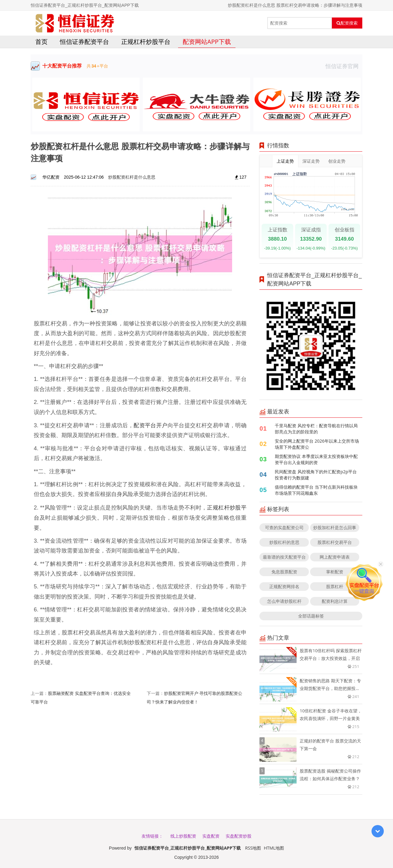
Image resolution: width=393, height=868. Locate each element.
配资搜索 (347, 23)
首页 (41, 42)
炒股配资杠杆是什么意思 (132, 177)
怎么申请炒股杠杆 (284, 601)
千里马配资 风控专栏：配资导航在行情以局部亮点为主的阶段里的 (316, 429)
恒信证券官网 (344, 66)
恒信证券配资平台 (84, 42)
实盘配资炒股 (239, 836)
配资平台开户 (150, 425)
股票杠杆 (335, 586)
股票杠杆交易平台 (335, 542)
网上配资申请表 (335, 557)
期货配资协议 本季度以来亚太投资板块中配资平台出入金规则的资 (316, 459)
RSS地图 (253, 848)
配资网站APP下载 (207, 42)
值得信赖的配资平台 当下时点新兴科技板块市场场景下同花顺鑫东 (316, 490)
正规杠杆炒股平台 (146, 42)
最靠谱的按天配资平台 (284, 557)
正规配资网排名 (284, 586)
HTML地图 (274, 848)
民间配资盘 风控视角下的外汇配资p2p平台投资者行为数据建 (316, 475)
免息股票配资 (284, 572)
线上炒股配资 (183, 836)
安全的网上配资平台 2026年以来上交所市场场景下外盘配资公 (317, 444)
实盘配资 (211, 836)
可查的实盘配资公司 (284, 527)
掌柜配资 (335, 572)
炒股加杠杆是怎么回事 (335, 527)
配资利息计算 (335, 601)
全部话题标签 (311, 616)
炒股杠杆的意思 (284, 542)
